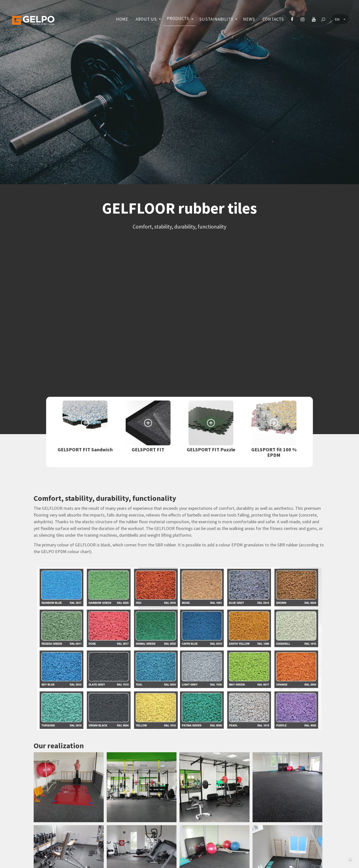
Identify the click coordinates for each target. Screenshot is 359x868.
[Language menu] (340, 19)
